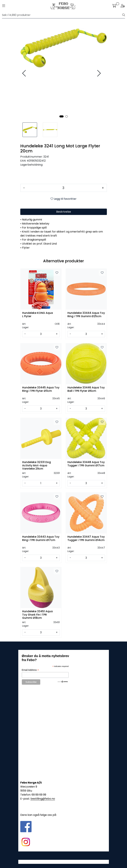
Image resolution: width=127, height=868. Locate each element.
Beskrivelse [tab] (64, 212)
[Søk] (62, 15)
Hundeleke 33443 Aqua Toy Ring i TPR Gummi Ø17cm (41, 538)
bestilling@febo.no (43, 799)
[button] (61, 116)
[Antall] (63, 188)
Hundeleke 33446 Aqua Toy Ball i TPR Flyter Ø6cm (86, 389)
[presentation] (24, 73)
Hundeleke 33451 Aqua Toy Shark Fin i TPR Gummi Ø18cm (37, 614)
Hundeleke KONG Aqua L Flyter (37, 315)
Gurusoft (64, 862)
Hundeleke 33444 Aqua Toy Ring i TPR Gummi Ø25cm (86, 315)
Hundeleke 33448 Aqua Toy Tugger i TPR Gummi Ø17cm (86, 464)
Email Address (30, 670)
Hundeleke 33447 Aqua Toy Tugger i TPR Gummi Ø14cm (86, 538)
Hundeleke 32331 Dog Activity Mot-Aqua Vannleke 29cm (36, 465)
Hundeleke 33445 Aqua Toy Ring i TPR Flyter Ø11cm (41, 389)
